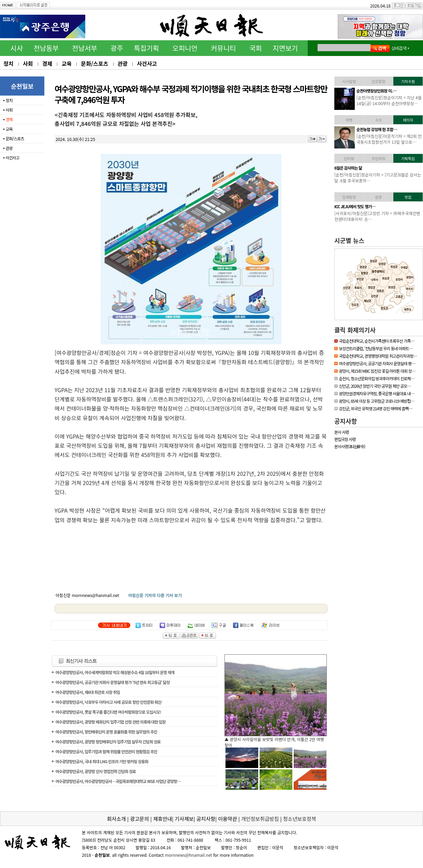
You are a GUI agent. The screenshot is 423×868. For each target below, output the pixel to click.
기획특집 (408, 158)
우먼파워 (378, 158)
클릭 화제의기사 (355, 330)
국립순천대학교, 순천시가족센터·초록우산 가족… (376, 341)
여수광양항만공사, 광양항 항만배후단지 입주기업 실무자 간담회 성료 (108, 742)
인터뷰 (349, 158)
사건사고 (147, 63)
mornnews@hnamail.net (188, 855)
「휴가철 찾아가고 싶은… (376, 206)
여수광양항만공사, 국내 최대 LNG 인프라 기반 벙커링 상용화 (102, 761)
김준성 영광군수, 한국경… (377, 129)
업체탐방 (349, 197)
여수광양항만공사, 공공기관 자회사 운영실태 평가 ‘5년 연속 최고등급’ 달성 (112, 682)
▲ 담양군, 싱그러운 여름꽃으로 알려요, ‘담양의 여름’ (270, 739)
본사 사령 (342, 432)
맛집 (408, 197)
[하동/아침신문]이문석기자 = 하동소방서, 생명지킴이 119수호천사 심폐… (389, 100)
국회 (256, 48)
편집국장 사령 (345, 439)
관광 (123, 63)
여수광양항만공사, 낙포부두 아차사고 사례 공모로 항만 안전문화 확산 (108, 702)
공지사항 (346, 421)
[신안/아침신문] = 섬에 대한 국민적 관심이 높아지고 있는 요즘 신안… (389, 216)
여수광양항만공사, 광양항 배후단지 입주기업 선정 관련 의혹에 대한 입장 (110, 722)
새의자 (408, 120)
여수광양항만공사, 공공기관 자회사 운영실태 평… (377, 363)
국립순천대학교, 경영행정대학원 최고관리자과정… (378, 356)
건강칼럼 (378, 81)
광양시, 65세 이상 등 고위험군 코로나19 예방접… (376, 401)
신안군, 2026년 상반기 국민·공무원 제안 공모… (375, 386)
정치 (8, 63)
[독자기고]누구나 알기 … (376, 168)
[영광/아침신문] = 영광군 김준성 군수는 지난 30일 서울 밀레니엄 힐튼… (389, 139)
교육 (66, 63)
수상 (378, 120)
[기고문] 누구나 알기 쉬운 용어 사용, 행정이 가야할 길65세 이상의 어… (388, 177)
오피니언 (185, 48)
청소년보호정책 (300, 819)
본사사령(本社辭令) (350, 446)
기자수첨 (408, 81)
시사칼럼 (349, 81)
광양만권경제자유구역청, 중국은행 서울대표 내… (376, 393)
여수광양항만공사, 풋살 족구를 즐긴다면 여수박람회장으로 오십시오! (108, 712)
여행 (349, 120)
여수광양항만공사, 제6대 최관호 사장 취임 (87, 692)
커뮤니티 (223, 48)
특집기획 (147, 48)
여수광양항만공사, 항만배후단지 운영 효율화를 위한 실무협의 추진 (106, 732)
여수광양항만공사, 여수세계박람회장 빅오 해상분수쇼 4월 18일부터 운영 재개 (115, 672)
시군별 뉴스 (349, 240)
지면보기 (285, 48)
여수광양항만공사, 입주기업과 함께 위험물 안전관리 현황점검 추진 (106, 751)
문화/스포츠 (94, 63)
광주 (117, 48)
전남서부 (85, 48)
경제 (47, 63)
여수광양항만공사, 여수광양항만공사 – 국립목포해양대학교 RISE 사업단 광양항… (118, 781)
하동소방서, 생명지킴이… (376, 91)
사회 (28, 63)
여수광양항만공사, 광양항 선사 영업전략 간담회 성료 (96, 771)
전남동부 (46, 48)
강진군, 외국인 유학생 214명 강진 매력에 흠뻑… (375, 408)
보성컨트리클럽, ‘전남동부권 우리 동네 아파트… (376, 348)
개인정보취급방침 (260, 819)
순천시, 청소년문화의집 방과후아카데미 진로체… (376, 378)
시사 (17, 48)
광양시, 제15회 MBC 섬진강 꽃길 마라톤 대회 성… (377, 371)
